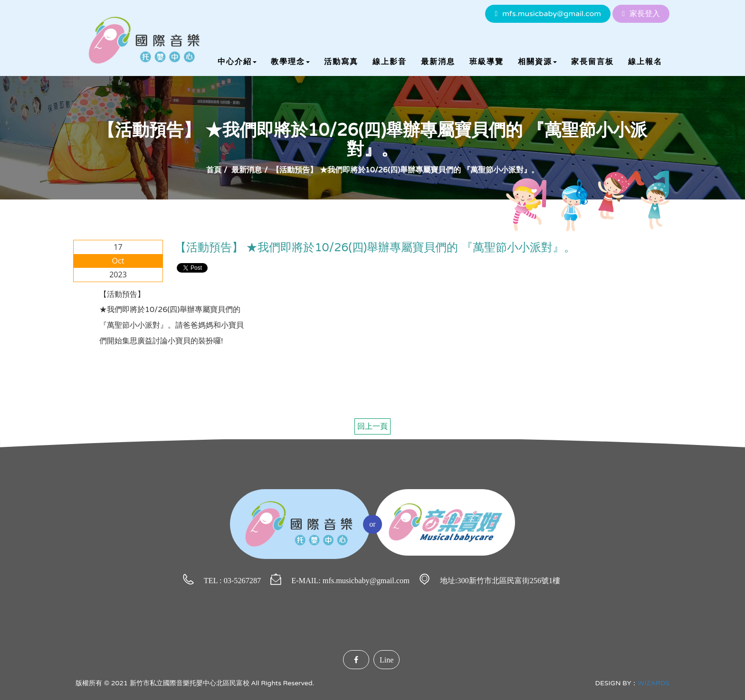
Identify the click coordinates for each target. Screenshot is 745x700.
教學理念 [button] (290, 62)
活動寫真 (341, 62)
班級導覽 (487, 62)
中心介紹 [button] (237, 62)
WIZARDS (654, 683)
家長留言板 (592, 62)
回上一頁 (372, 426)
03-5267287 (243, 581)
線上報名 (645, 62)
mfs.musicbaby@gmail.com (552, 14)
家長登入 (645, 14)
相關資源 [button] (537, 62)
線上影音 (390, 62)
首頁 (214, 170)
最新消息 (438, 62)
